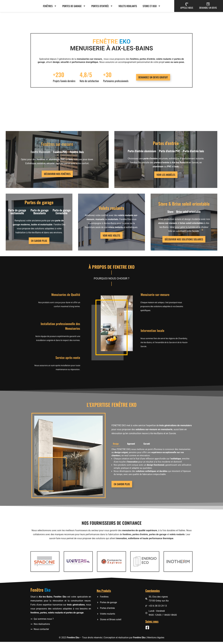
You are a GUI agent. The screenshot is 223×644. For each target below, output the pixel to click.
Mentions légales (156, 640)
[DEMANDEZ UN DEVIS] (208, 5)
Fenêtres (50, 7)
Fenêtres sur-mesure (57, 146)
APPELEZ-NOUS (187, 9)
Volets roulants (128, 7)
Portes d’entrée (102, 7)
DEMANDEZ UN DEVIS (208, 9)
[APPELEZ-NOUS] (187, 5)
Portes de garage (74, 7)
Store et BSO (152, 7)
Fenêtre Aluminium (41, 154)
